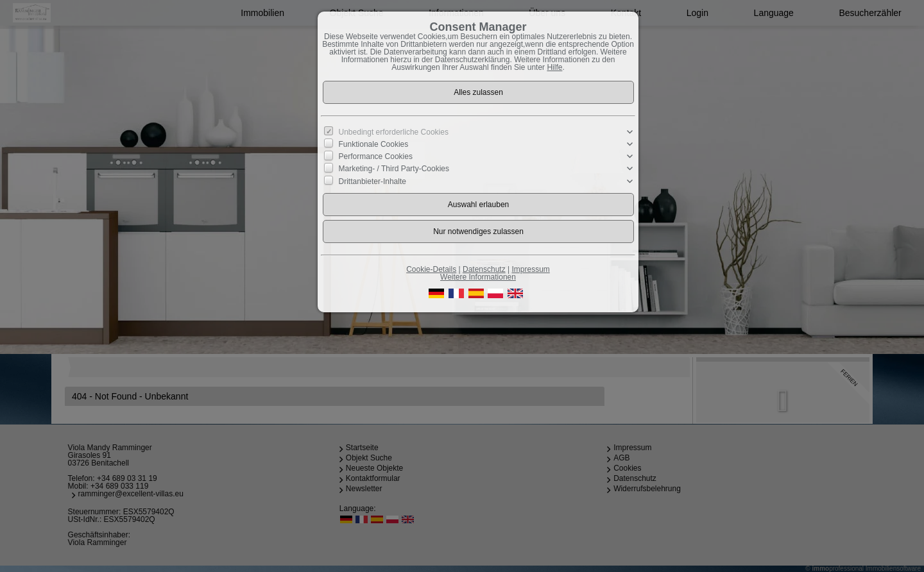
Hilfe (554, 67)
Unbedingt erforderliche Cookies (394, 132)
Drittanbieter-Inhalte (372, 181)
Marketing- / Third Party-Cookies (394, 169)
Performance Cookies (376, 156)
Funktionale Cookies (374, 144)
